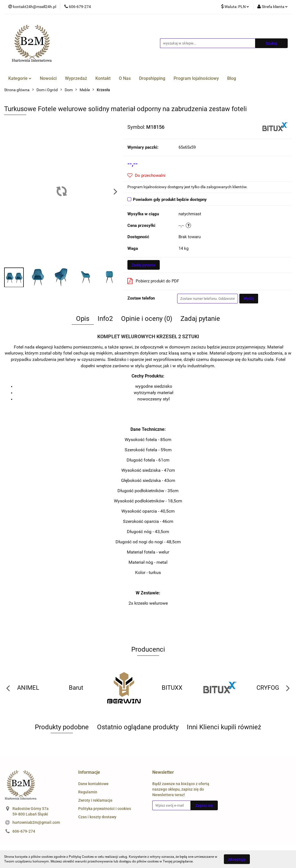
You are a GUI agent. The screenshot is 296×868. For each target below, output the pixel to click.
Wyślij (249, 298)
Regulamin (88, 792)
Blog (232, 78)
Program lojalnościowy (196, 78)
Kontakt (103, 78)
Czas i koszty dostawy (97, 817)
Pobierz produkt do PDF (153, 281)
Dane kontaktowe (93, 784)
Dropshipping (152, 78)
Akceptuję (237, 859)
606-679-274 (24, 831)
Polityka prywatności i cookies (105, 809)
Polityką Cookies (81, 857)
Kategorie (20, 78)
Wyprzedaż (76, 78)
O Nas (125, 78)
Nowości (48, 78)
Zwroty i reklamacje (95, 800)
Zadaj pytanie (144, 265)
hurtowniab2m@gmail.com (36, 822)
